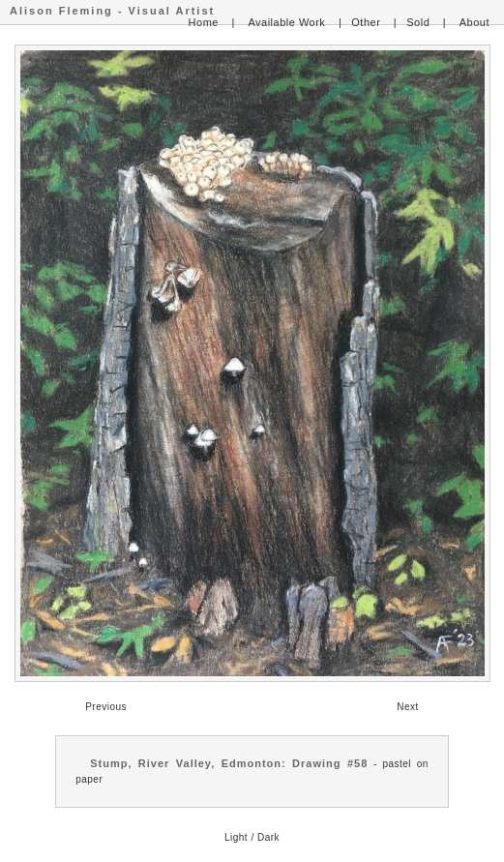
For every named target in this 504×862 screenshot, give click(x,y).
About (474, 22)
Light (236, 837)
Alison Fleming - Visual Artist (112, 11)
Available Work (286, 22)
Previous (106, 707)
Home (204, 22)
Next (408, 707)
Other (366, 22)
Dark (268, 837)
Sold (418, 22)
